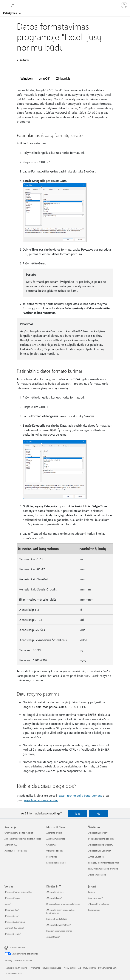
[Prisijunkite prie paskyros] (124, 5)
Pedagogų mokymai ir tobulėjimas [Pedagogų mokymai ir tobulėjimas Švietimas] (103, 863)
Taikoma (24, 60)
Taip (77, 813)
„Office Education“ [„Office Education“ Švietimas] (96, 857)
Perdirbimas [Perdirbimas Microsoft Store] (52, 857)
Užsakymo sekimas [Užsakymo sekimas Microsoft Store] (55, 851)
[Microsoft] (65, 3)
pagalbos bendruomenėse (41, 800)
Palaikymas (10, 13)
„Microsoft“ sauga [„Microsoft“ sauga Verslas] (13, 898)
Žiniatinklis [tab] (63, 78)
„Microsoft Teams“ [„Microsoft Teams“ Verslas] (13, 934)
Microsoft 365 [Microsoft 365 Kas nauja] (11, 845)
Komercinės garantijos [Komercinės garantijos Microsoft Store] (56, 863)
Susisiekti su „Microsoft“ (17, 968)
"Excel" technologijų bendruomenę (80, 795)
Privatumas (35, 968)
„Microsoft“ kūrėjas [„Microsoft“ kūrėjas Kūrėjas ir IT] (55, 892)
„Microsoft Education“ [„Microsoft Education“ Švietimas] (98, 833)
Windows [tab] (27, 78)
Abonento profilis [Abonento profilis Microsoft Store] (54, 833)
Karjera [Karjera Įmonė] (91, 892)
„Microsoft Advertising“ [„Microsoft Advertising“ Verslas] (15, 922)
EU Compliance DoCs (108, 968)
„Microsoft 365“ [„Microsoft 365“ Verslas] (11, 916)
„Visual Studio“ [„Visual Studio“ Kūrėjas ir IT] (53, 937)
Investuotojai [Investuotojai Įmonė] (94, 910)
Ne (98, 813)
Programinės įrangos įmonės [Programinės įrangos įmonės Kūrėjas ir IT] (59, 931)
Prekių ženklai (70, 968)
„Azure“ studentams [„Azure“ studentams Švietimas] (97, 875)
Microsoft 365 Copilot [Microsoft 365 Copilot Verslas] (14, 928)
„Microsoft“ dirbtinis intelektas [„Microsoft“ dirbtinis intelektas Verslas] (18, 892)
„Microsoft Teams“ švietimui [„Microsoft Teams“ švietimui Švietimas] (101, 845)
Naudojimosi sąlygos (52, 968)
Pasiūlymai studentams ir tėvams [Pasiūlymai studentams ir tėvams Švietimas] (103, 869)
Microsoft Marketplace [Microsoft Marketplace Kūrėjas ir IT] (57, 919)
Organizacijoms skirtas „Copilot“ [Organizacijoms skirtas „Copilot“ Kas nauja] (19, 833)
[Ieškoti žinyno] (13, 5)
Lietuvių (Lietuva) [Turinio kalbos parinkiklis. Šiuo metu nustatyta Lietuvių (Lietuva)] (18, 948)
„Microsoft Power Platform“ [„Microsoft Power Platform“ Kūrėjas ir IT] (59, 925)
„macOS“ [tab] (44, 78)
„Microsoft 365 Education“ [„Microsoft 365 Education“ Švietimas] (100, 851)
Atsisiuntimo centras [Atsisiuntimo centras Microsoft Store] (56, 839)
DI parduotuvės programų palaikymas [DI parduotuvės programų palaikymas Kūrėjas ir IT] (63, 904)
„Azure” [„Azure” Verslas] (8, 904)
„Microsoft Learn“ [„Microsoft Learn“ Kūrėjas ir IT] (54, 898)
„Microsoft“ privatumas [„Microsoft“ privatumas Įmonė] (99, 904)
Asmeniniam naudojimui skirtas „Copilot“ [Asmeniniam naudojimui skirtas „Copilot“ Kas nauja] (23, 839)
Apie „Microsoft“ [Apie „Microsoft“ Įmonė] (96, 898)
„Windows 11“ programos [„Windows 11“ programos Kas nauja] (16, 851)
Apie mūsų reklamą (87, 968)
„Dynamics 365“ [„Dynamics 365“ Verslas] (12, 910)
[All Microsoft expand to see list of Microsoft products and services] (5, 5)
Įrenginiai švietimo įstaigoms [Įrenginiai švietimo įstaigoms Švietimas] (101, 839)
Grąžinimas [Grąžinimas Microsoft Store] (51, 845)
